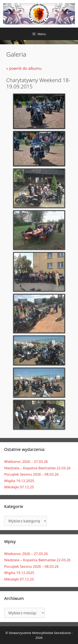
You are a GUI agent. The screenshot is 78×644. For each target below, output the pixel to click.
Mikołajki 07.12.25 (19, 487)
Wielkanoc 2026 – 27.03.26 (26, 461)
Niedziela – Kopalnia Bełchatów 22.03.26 (37, 468)
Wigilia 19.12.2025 (19, 481)
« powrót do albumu (24, 68)
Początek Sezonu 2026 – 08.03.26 (31, 474)
